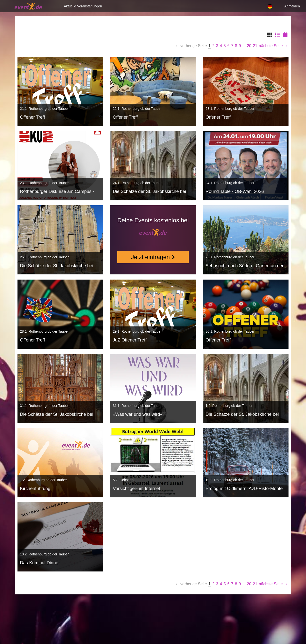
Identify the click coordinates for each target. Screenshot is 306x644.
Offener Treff (32, 117)
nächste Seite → (273, 46)
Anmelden (292, 6)
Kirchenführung (35, 489)
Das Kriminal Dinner (40, 563)
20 (249, 46)
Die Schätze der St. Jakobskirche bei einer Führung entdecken (149, 192)
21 (255, 46)
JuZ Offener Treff (130, 340)
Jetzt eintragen (150, 257)
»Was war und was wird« (138, 414)
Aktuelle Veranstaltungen (83, 6)
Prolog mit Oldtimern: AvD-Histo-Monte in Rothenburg (244, 489)
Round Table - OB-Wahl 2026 (235, 191)
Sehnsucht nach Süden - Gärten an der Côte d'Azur (244, 266)
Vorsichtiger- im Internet (136, 489)
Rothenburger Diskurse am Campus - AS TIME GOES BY (57, 192)
